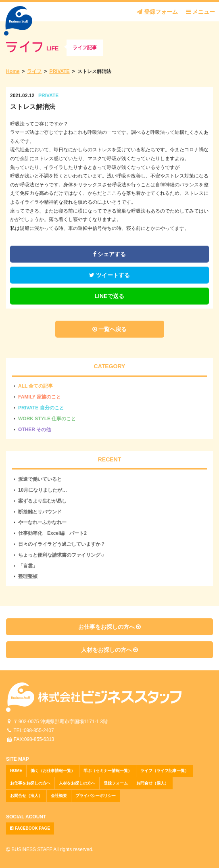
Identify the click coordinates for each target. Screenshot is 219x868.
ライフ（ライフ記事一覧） (165, 771)
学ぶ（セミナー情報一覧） (108, 771)
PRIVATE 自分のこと (41, 408)
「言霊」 (28, 566)
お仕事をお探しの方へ (110, 627)
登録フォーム (157, 12)
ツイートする (109, 275)
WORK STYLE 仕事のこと (47, 419)
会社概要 (59, 796)
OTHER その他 (34, 430)
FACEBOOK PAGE (30, 828)
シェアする (110, 254)
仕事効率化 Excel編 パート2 (52, 533)
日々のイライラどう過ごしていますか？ (62, 544)
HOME (16, 771)
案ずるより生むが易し (42, 501)
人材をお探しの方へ (110, 650)
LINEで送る (110, 296)
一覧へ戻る (110, 329)
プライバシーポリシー (96, 796)
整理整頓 (28, 576)
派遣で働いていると (40, 479)
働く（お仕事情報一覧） (53, 771)
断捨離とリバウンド (40, 512)
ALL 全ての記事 (35, 386)
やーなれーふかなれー (42, 522)
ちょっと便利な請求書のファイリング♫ (61, 555)
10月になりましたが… (43, 490)
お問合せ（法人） (26, 796)
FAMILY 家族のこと (40, 397)
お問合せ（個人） (152, 783)
